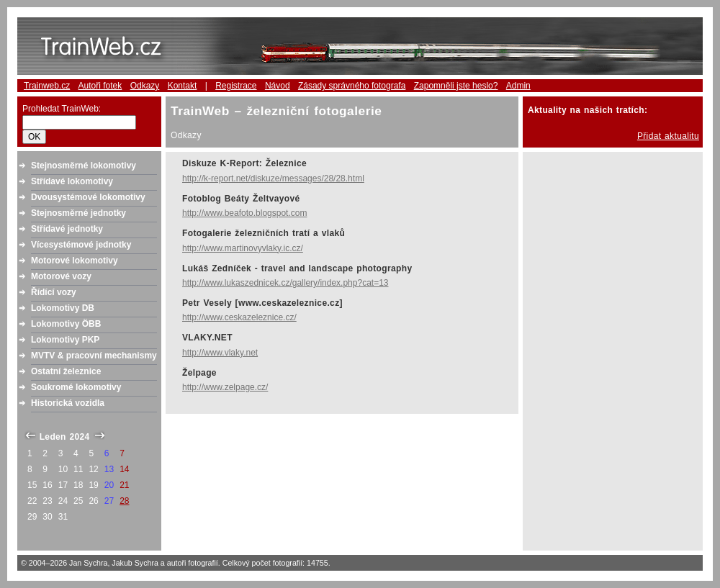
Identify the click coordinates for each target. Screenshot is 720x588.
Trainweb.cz (47, 86)
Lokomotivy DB (63, 308)
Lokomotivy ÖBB (66, 324)
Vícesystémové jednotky (81, 245)
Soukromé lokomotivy (76, 387)
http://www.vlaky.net (220, 353)
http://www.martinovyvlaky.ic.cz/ (243, 248)
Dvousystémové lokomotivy (88, 197)
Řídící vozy (54, 292)
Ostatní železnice (66, 371)
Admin (518, 86)
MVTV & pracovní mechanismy (94, 356)
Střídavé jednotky (67, 229)
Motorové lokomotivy (75, 261)
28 (124, 501)
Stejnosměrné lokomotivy (84, 166)
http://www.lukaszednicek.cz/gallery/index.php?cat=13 (285, 283)
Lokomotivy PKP (65, 340)
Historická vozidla (68, 403)
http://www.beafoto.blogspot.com (244, 213)
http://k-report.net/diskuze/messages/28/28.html (273, 178)
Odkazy (145, 86)
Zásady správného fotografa (352, 86)
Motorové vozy (61, 276)
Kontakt (183, 86)
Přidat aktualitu (668, 136)
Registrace (236, 86)
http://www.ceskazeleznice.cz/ (239, 317)
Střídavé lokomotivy (72, 181)
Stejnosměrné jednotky (78, 213)
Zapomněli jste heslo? (456, 86)
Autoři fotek (100, 86)
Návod (278, 86)
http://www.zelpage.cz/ (225, 387)
